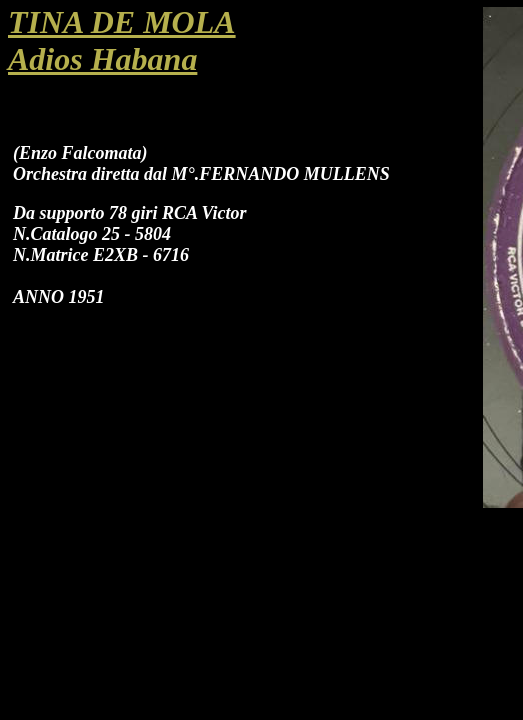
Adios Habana (102, 59)
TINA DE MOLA (122, 22)
